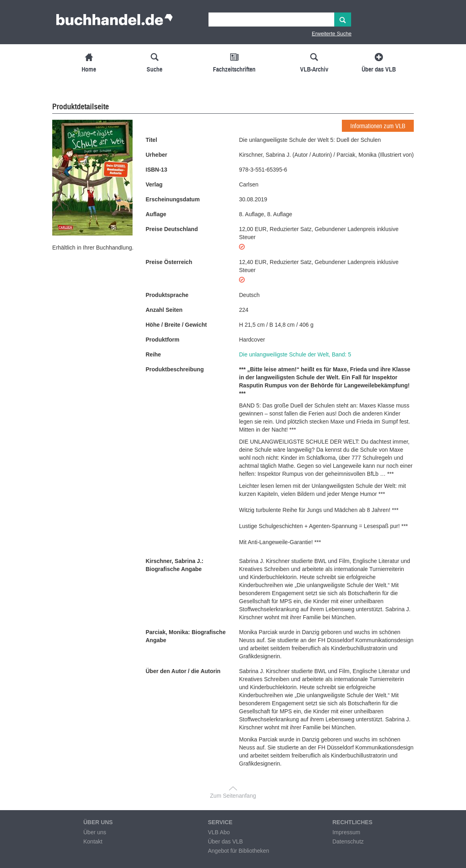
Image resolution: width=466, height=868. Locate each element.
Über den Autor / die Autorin (183, 671)
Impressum (346, 832)
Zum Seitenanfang (233, 796)
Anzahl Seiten (164, 310)
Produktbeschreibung (175, 369)
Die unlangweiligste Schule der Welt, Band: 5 (295, 354)
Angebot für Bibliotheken (238, 851)
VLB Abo (219, 832)
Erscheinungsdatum (173, 199)
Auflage (156, 214)
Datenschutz (348, 841)
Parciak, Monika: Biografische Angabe (186, 636)
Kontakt (93, 841)
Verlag (154, 184)
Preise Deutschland (172, 229)
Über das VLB (225, 841)
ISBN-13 (157, 170)
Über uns (95, 832)
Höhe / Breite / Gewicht (176, 325)
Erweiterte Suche (332, 34)
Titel (152, 140)
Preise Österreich (169, 262)
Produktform (163, 340)
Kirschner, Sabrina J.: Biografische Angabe (175, 565)
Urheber (157, 155)
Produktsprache (167, 295)
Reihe (153, 354)
